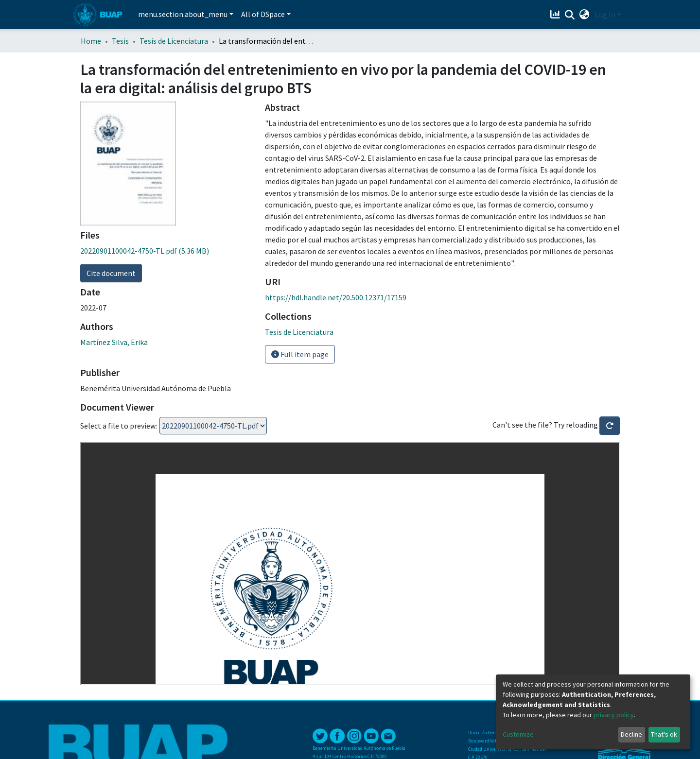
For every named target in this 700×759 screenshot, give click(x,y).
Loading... (213, 426)
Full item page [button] (300, 354)
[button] (585, 15)
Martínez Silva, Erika (114, 342)
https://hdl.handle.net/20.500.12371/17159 (336, 297)
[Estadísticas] (556, 15)
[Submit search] (570, 15)
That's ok (664, 734)
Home (91, 41)
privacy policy (614, 715)
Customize (518, 734)
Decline (631, 734)
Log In (605, 15)
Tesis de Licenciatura (174, 41)
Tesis (120, 41)
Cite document (111, 273)
